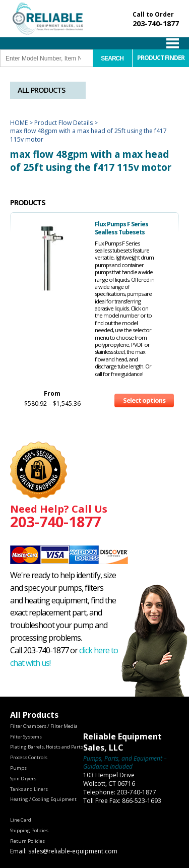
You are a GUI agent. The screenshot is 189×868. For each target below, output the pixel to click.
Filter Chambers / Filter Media (44, 726)
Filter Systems (26, 737)
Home (19, 123)
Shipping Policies (29, 830)
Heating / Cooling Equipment (43, 799)
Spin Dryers (23, 779)
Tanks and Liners (29, 789)
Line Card (21, 820)
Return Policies (27, 841)
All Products (41, 90)
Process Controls (29, 757)
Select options (144, 400)
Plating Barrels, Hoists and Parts (47, 747)
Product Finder (161, 58)
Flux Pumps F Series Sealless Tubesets (121, 228)
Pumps (18, 768)
